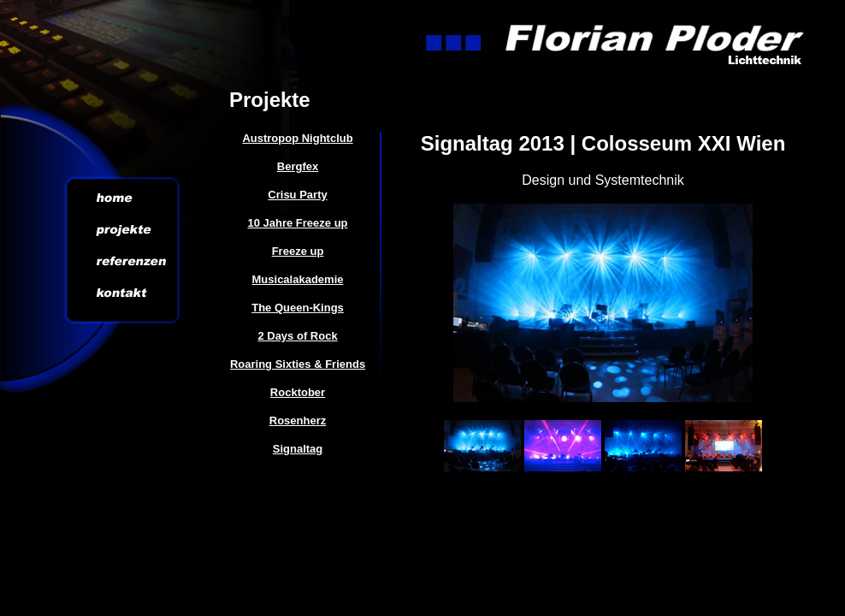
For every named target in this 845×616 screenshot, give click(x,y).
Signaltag (298, 449)
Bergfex (298, 166)
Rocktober (298, 392)
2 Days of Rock (297, 336)
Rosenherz (298, 421)
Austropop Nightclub (297, 138)
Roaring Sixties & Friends (298, 364)
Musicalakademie (298, 279)
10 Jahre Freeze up (297, 223)
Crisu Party (297, 195)
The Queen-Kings (298, 308)
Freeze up (298, 251)
